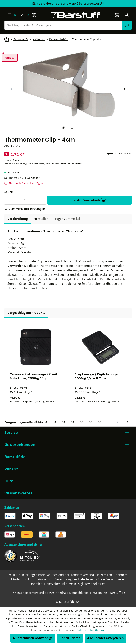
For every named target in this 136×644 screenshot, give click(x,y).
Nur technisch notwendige (33, 638)
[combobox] (63, 25)
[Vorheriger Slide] (12, 89)
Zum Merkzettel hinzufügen (25, 209)
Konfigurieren (70, 638)
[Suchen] (127, 25)
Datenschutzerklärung (91, 630)
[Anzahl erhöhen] (41, 200)
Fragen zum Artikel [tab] (67, 219)
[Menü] (9, 15)
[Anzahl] (25, 200)
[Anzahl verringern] (9, 200)
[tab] (64, 128)
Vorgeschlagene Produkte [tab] (26, 313)
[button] (68, 433)
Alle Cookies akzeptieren (105, 638)
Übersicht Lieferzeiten (45, 584)
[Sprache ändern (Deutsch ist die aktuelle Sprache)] (20, 15)
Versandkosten (36, 164)
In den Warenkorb (89, 200)
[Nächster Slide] (124, 89)
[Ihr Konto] (127, 15)
